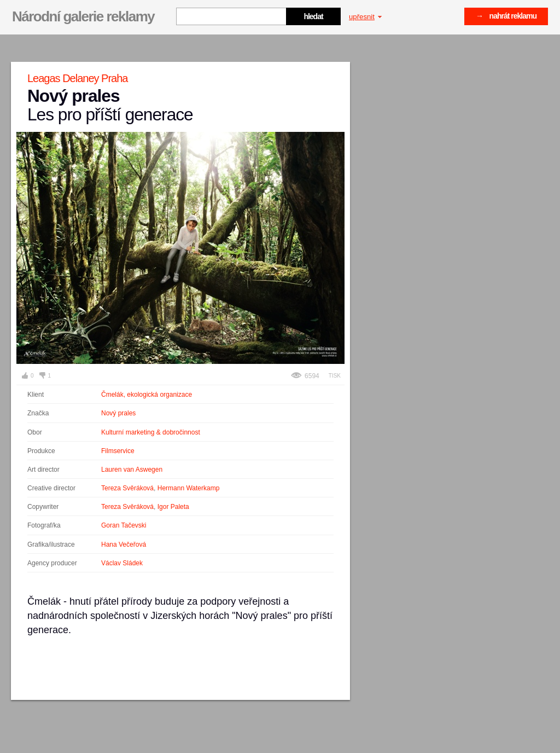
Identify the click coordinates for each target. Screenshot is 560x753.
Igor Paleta (173, 507)
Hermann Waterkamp (189, 488)
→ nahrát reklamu (506, 16)
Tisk (335, 376)
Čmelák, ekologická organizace (147, 395)
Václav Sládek (122, 563)
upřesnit (365, 17)
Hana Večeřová (124, 545)
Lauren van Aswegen (132, 470)
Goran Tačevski (124, 525)
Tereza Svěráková (127, 488)
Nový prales (118, 413)
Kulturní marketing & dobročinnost (151, 432)
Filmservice (118, 451)
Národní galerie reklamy (83, 16)
